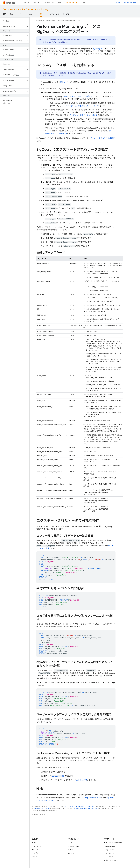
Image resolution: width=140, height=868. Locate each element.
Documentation (11, 9)
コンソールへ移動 (129, 3)
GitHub (35, 857)
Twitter (70, 850)
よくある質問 (109, 857)
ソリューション (49, 3)
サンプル (66, 14)
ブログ (118, 3)
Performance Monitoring (35, 9)
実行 (35, 3)
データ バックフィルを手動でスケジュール (79, 106)
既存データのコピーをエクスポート (78, 96)
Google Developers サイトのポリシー (87, 809)
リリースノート (109, 853)
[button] (13, 21)
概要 (4, 14)
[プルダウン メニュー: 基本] (15, 14)
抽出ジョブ (80, 780)
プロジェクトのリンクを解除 (101, 138)
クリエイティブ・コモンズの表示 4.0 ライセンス (79, 806)
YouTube (71, 853)
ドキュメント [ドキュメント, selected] (70, 3)
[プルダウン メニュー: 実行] (39, 3)
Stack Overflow (109, 846)
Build (24, 3)
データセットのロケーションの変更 (83, 115)
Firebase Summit (74, 846)
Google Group (109, 850)
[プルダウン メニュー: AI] (24, 14)
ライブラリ (36, 853)
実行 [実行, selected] (41, 14)
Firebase (39, 21)
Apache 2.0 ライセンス (43, 809)
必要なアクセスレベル (102, 73)
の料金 (92, 798)
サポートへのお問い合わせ (113, 843)
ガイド (34, 843)
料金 (60, 3)
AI (21, 14)
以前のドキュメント (111, 860)
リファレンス (54, 14)
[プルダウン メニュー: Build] (29, 3)
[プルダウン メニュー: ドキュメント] (77, 3)
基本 (11, 14)
